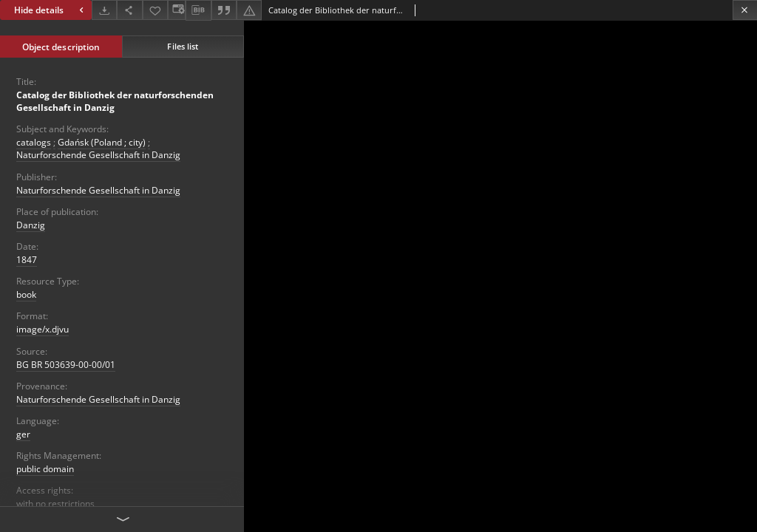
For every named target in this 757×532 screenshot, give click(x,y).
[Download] (104, 10)
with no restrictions (55, 504)
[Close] (745, 10)
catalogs (34, 142)
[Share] (129, 10)
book (26, 294)
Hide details (51, 10)
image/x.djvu (43, 329)
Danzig (31, 225)
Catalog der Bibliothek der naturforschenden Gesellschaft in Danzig (115, 101)
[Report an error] (249, 10)
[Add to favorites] (155, 10)
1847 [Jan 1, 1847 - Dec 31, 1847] (27, 260)
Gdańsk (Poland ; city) (102, 142)
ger (23, 434)
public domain (45, 469)
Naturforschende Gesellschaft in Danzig (98, 155)
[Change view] (177, 10)
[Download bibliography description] (198, 10)
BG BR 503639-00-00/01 (66, 365)
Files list (183, 46)
